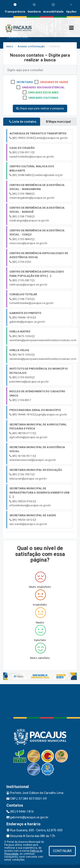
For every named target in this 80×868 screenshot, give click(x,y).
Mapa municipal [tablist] (59, 122)
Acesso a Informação (31, 46)
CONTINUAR (62, 851)
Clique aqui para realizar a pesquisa (40, 108)
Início (10, 46)
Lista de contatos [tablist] (23, 122)
